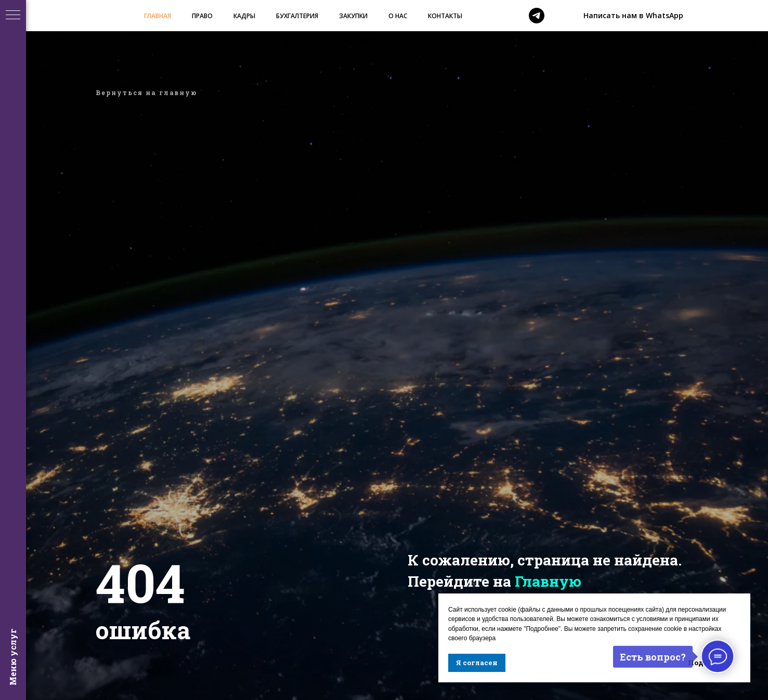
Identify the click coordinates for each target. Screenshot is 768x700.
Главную (548, 581)
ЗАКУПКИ (353, 16)
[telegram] (537, 16)
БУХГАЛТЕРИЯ (297, 16)
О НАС (398, 16)
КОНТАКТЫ (445, 16)
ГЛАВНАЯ (158, 16)
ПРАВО (202, 16)
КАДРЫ (244, 16)
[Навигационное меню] (13, 16)
